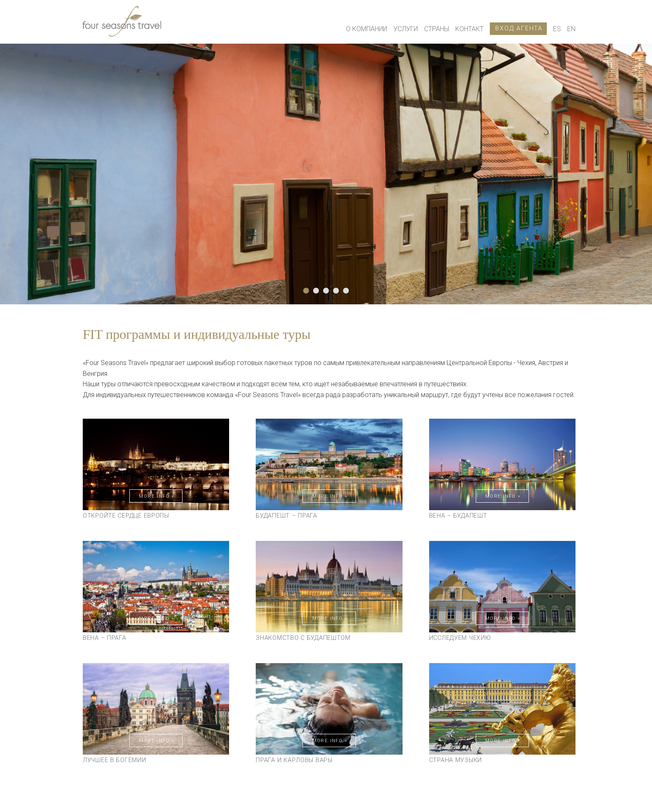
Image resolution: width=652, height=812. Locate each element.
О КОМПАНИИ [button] (367, 29)
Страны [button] (437, 29)
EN (571, 29)
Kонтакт (469, 29)
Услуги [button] (406, 29)
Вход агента (519, 28)
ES (557, 29)
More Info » (156, 496)
